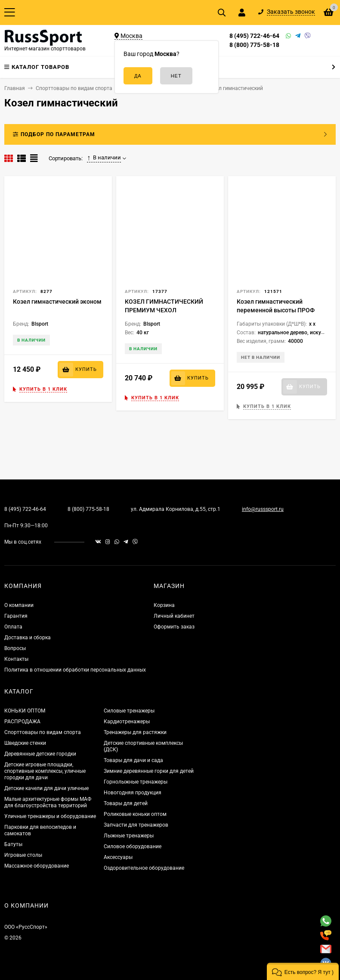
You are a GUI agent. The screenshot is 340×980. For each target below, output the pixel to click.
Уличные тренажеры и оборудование (50, 816)
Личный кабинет (174, 616)
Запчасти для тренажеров (136, 825)
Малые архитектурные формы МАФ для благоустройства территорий (48, 802)
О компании (19, 605)
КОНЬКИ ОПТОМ (25, 711)
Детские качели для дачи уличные (46, 788)
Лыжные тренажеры (129, 836)
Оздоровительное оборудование (144, 868)
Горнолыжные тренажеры (136, 782)
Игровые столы (23, 855)
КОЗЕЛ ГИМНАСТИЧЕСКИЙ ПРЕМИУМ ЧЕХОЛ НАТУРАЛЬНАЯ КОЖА (164, 310)
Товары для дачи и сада (133, 760)
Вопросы (15, 648)
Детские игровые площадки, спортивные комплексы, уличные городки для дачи (45, 771)
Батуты (13, 844)
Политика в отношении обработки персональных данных (75, 670)
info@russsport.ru (263, 509)
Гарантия (16, 616)
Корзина (164, 605)
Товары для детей (126, 803)
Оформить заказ (174, 627)
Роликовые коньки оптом (135, 814)
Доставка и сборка (28, 638)
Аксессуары (118, 857)
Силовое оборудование (133, 846)
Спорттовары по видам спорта (43, 732)
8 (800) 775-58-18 (254, 45)
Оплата (13, 627)
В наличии (104, 158)
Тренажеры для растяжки (135, 732)
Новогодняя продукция (133, 793)
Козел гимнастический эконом (57, 302)
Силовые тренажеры (129, 711)
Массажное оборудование (37, 866)
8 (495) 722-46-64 (254, 36)
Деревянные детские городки (40, 754)
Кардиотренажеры (127, 722)
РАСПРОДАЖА (22, 722)
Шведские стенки (25, 743)
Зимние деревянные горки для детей (149, 771)
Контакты (16, 659)
